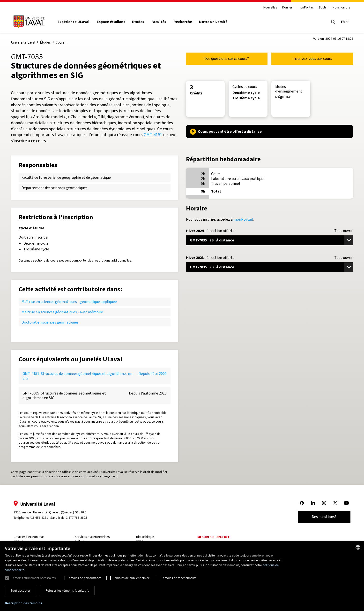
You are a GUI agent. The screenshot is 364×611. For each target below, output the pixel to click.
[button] (23, 603)
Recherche (185, 22)
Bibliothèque (146, 537)
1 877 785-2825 (79, 518)
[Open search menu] (331, 22)
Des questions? (322, 517)
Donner (285, 8)
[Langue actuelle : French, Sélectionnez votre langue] (342, 22)
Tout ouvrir (343, 231)
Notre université (216, 22)
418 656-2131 (41, 518)
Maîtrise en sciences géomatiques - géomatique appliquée (69, 302)
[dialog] (182, 576)
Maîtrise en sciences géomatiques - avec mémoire (62, 312)
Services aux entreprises (94, 537)
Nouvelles (268, 8)
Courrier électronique (31, 537)
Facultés (161, 22)
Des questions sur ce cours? (227, 58)
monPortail (303, 8)
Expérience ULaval (76, 22)
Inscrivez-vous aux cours (312, 58)
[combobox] (358, 547)
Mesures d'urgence (213, 537)
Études (141, 22)
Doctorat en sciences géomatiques (50, 322)
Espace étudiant (113, 22)
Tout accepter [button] (21, 591)
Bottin (320, 8)
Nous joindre (339, 8)
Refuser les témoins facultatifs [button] (67, 591)
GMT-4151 (153, 135)
